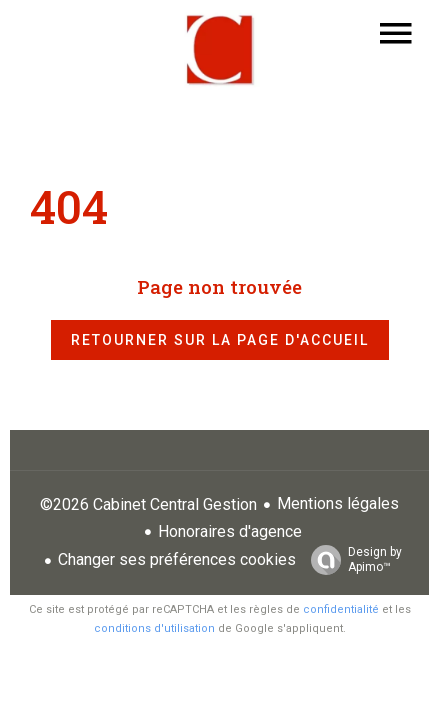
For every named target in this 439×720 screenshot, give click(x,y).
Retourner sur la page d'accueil (220, 340)
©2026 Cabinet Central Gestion (148, 504)
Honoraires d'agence (230, 531)
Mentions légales (338, 503)
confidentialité (341, 609)
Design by (351, 560)
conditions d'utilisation (154, 628)
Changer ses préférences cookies (177, 559)
